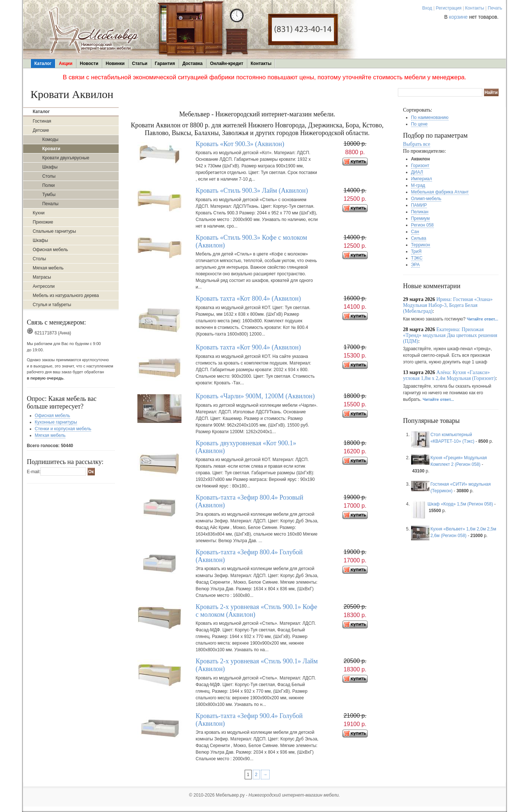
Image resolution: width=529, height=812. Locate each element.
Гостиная (42, 121)
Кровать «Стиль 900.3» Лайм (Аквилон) (252, 191)
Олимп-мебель (426, 199)
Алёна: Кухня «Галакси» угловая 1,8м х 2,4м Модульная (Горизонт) (449, 375)
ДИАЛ (417, 172)
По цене (419, 124)
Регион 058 (422, 225)
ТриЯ (416, 251)
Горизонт (420, 166)
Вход (427, 8)
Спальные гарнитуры (54, 231)
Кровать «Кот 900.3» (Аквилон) (240, 144)
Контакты (475, 8)
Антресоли (44, 286)
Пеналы (50, 204)
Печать (495, 8)
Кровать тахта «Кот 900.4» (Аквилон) (248, 347)
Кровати (51, 149)
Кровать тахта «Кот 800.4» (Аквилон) (248, 298)
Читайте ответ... (483, 319)
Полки (48, 185)
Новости (89, 64)
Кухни (39, 213)
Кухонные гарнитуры (56, 422)
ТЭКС (417, 258)
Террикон (421, 245)
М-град (418, 185)
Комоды (50, 139)
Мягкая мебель (48, 268)
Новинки (115, 64)
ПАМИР (419, 205)
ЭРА (415, 265)
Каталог (43, 64)
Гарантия (165, 64)
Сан (415, 232)
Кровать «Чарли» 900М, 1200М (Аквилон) (255, 396)
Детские (41, 130)
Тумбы (49, 195)
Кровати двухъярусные (66, 158)
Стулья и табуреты (52, 305)
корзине (458, 17)
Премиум (420, 218)
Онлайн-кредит (227, 64)
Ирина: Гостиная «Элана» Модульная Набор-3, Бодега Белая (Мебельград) (448, 305)
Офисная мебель (50, 250)
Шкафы (50, 167)
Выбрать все (417, 144)
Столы (49, 176)
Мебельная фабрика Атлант (440, 192)
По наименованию (430, 117)
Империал (422, 179)
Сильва (419, 238)
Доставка (192, 64)
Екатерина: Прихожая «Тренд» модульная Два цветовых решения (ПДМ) (450, 335)
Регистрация (449, 8)
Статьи (140, 64)
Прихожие (43, 222)
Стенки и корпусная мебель (63, 429)
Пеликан (420, 212)
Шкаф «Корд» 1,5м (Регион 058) (460, 504)
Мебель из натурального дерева (66, 296)
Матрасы (42, 277)
